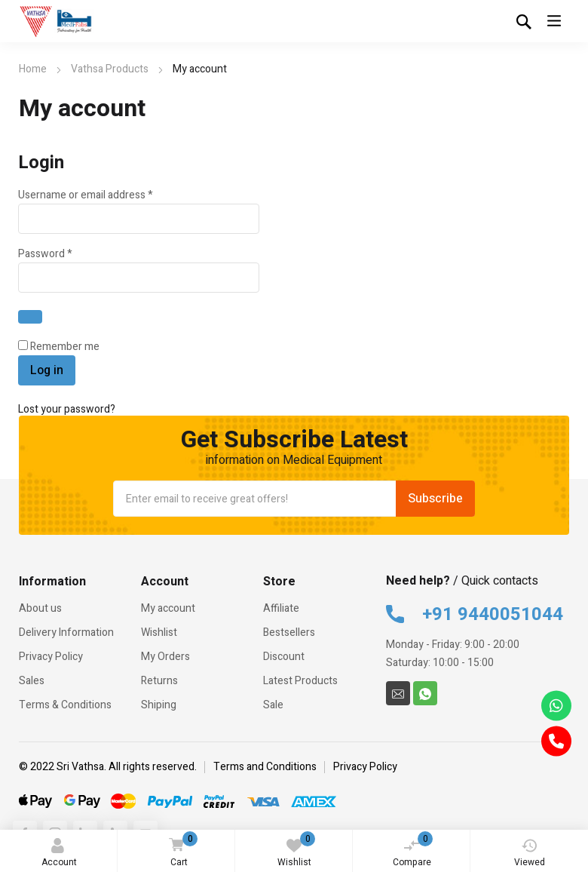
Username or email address (106, 195)
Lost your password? (67, 409)
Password (66, 254)
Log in (47, 370)
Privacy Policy (365, 767)
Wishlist (297, 850)
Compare (413, 850)
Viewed (530, 854)
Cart (181, 851)
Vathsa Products (110, 69)
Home (33, 69)
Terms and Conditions (265, 767)
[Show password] (30, 317)
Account (59, 854)
